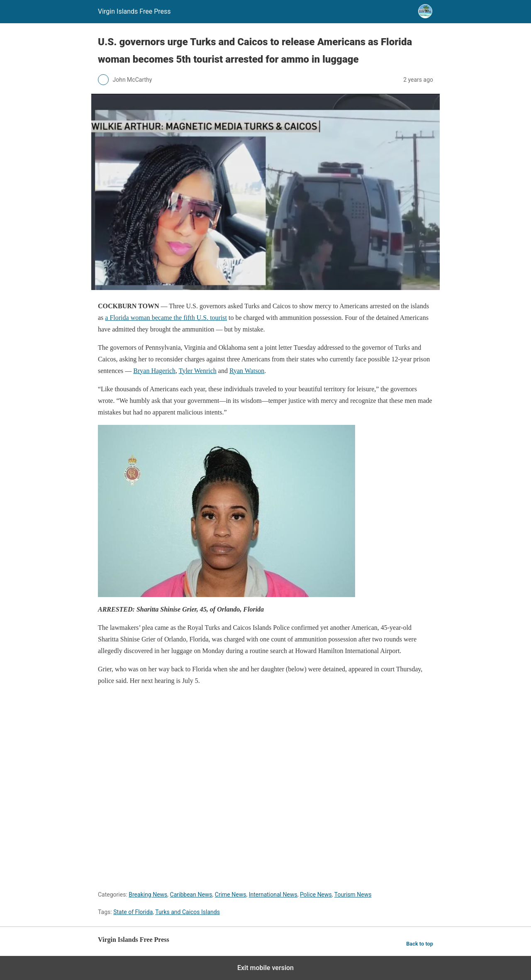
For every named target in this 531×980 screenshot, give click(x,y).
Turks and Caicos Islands (188, 912)
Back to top (420, 944)
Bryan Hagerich (154, 371)
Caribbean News (191, 895)
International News (273, 895)
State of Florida (133, 912)
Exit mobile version (265, 968)
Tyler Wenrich (198, 371)
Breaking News (148, 895)
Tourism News (353, 895)
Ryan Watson (247, 371)
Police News (316, 895)
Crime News (231, 895)
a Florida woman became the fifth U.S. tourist (166, 318)
